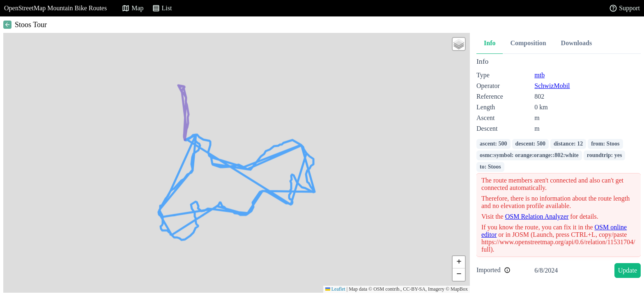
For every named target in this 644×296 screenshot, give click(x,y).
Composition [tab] (528, 43)
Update (628, 270)
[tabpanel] (559, 169)
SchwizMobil (552, 86)
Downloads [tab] (577, 43)
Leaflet (335, 289)
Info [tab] (490, 43)
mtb (539, 75)
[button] (459, 44)
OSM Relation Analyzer (537, 216)
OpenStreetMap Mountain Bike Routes (55, 8)
